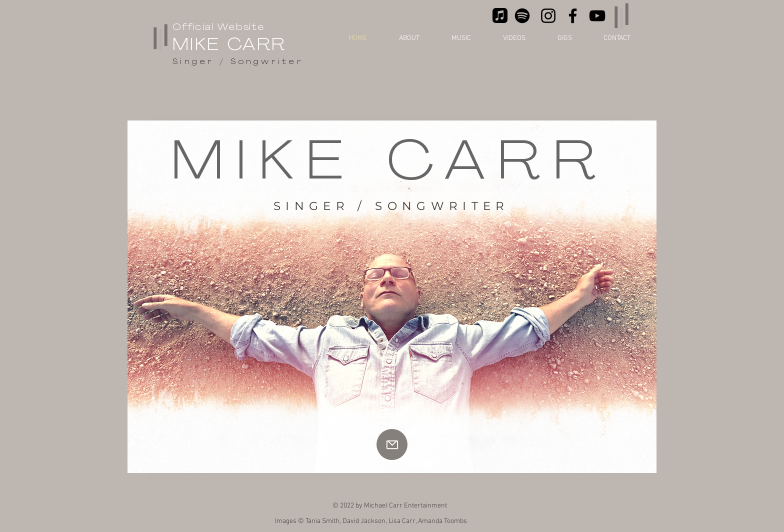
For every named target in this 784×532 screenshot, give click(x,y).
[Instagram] (548, 16)
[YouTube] (597, 16)
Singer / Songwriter (238, 62)
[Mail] (392, 444)
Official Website (219, 28)
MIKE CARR (229, 46)
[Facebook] (573, 16)
